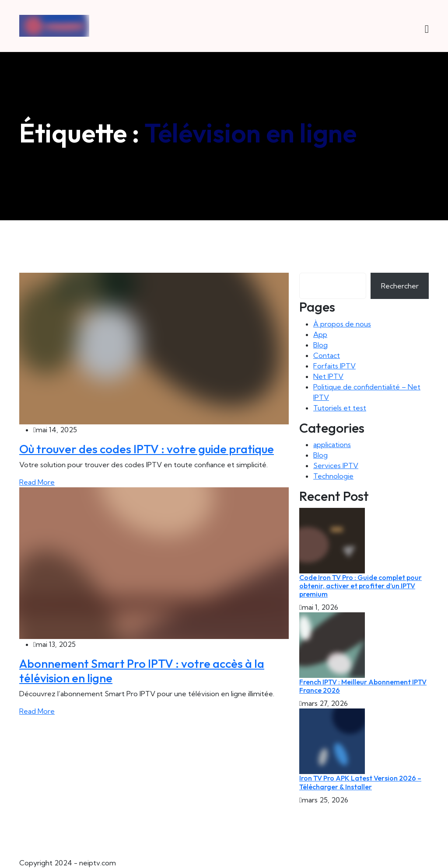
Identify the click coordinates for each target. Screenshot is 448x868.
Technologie (333, 476)
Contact (327, 355)
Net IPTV (328, 376)
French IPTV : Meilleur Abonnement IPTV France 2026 (363, 686)
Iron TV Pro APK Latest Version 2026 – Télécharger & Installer (360, 782)
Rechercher (400, 286)
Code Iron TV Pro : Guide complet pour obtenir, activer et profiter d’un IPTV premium (360, 586)
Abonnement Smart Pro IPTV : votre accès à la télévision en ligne (142, 670)
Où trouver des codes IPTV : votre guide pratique (147, 449)
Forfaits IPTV (334, 366)
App (320, 334)
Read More (37, 482)
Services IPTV (336, 465)
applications (332, 444)
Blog (320, 345)
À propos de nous (342, 324)
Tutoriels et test (340, 408)
